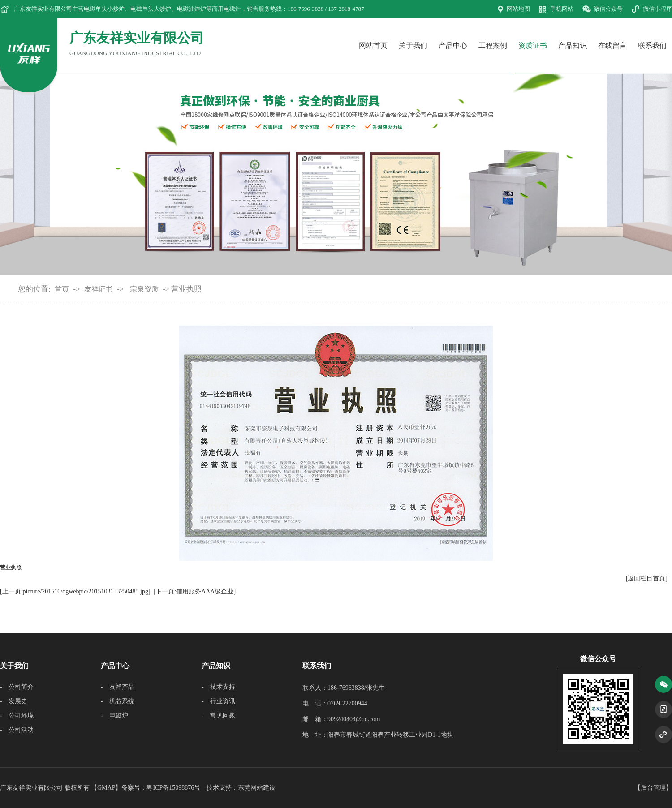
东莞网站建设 (257, 788)
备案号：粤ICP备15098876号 (161, 788)
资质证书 (533, 45)
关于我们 (413, 45)
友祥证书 (99, 289)
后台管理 (653, 788)
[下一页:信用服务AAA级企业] (195, 591)
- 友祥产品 (118, 687)
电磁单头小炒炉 (104, 9)
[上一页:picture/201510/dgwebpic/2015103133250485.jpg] (75, 591)
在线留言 (612, 45)
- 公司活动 (17, 730)
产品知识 (573, 45)
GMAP (106, 788)
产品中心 (453, 45)
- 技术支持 (218, 687)
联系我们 (652, 45)
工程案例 (493, 45)
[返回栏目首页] (647, 578)
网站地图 (518, 9)
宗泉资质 (144, 289)
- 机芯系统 (118, 701)
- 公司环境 (17, 716)
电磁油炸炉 (192, 9)
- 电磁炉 (114, 716)
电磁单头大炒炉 (151, 9)
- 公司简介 (17, 687)
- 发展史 (14, 701)
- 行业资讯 (218, 701)
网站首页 (373, 45)
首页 (62, 289)
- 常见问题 (218, 716)
